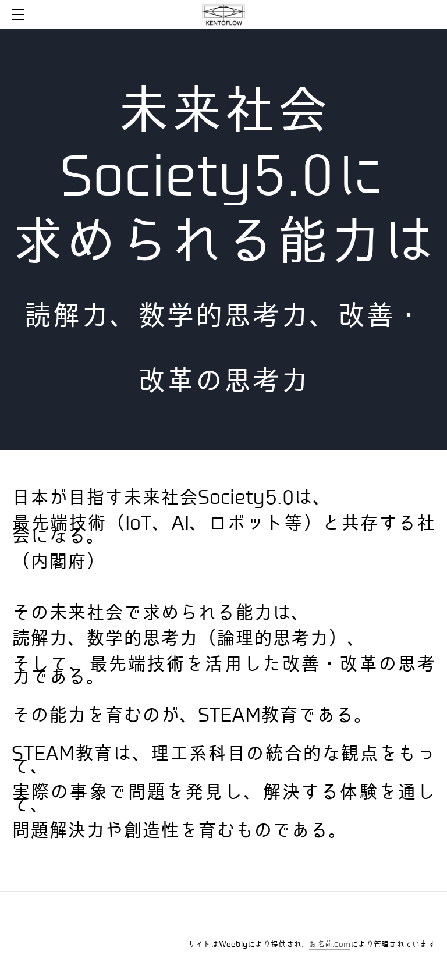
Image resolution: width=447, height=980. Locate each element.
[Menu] (20, 15)
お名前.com (330, 944)
